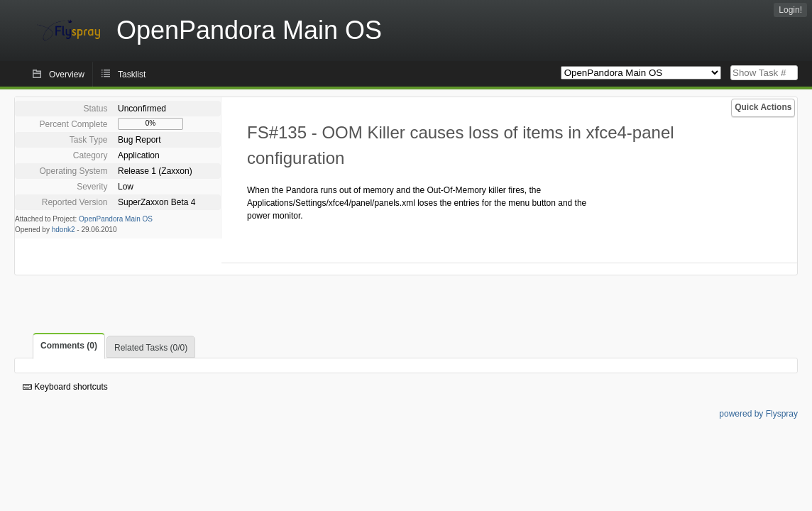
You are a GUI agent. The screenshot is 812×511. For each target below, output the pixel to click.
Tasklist (132, 75)
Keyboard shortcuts (65, 387)
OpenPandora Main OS (116, 219)
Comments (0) (69, 346)
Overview (67, 75)
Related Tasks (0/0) (151, 348)
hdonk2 (64, 230)
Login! (790, 10)
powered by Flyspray (758, 414)
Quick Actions (763, 107)
